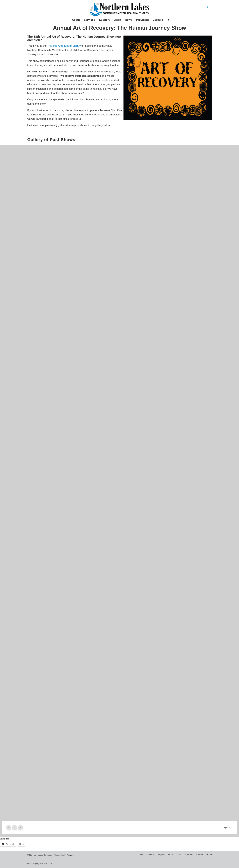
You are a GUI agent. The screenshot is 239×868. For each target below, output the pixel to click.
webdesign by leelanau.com (39, 864)
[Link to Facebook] (207, 7)
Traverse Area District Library (64, 46)
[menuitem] (76, 20)
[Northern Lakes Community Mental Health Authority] (120, 9)
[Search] (167, 20)
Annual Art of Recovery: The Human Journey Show (120, 28)
